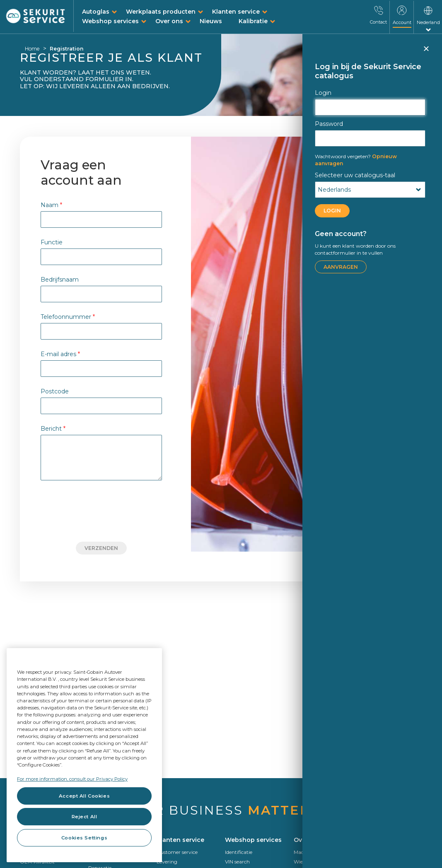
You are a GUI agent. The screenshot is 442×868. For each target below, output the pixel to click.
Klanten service (236, 12)
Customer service (177, 852)
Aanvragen (341, 267)
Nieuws (211, 21)
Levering (167, 862)
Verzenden (101, 548)
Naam (51, 205)
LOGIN (332, 211)
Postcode (55, 391)
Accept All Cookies (84, 796)
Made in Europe (312, 852)
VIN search (237, 862)
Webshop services (110, 21)
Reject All (85, 817)
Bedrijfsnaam (60, 279)
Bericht (53, 428)
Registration (66, 49)
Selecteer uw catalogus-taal (355, 175)
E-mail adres (60, 354)
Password (329, 124)
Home (32, 49)
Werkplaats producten (161, 12)
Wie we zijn (307, 862)
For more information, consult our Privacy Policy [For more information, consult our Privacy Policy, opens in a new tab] (72, 779)
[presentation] (102, 511)
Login (323, 93)
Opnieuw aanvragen (356, 160)
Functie (52, 242)
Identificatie (239, 852)
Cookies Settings (84, 838)
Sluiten (426, 52)
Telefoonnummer (68, 317)
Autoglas (96, 12)
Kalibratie (253, 21)
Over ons (169, 21)
